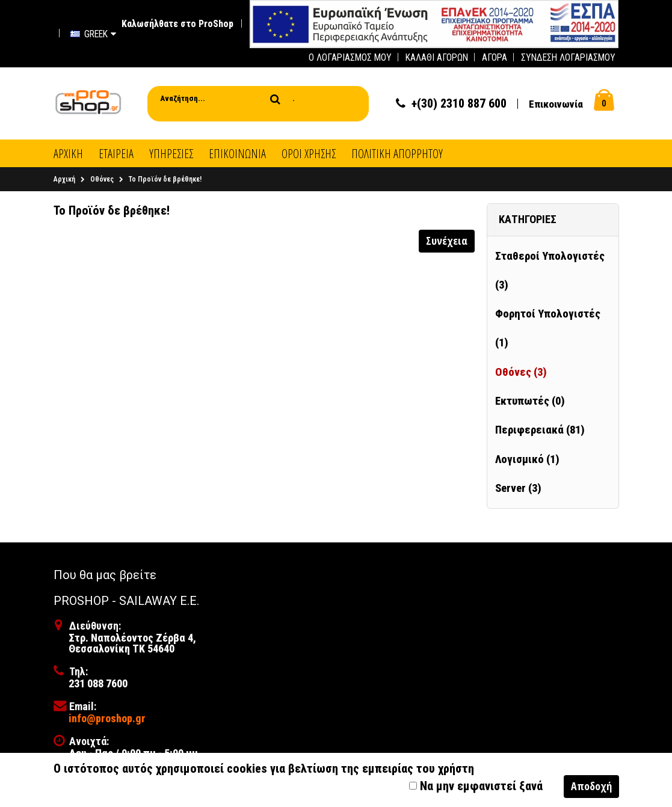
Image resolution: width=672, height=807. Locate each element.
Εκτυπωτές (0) (530, 401)
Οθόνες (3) (521, 372)
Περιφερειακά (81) (540, 430)
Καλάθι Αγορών (437, 57)
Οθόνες (102, 179)
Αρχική (64, 179)
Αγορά (495, 57)
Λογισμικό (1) (527, 459)
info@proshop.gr (107, 718)
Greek (93, 34)
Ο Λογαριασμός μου (350, 57)
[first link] (434, 23)
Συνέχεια (447, 241)
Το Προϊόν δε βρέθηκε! (165, 179)
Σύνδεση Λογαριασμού (568, 57)
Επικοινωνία (556, 104)
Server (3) (518, 488)
